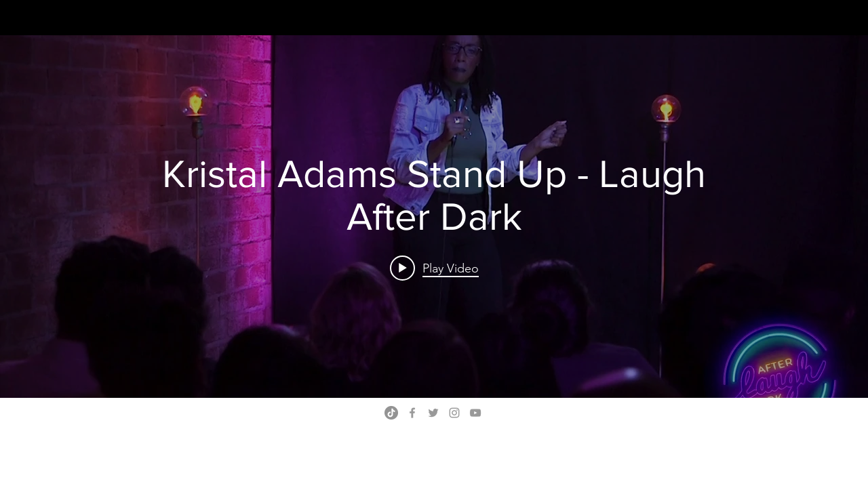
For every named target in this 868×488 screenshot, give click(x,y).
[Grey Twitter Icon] (433, 413)
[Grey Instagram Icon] (454, 413)
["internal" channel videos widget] (434, 217)
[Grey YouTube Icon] (475, 413)
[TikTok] (391, 413)
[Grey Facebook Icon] (412, 413)
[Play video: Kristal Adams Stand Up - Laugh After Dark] (434, 268)
